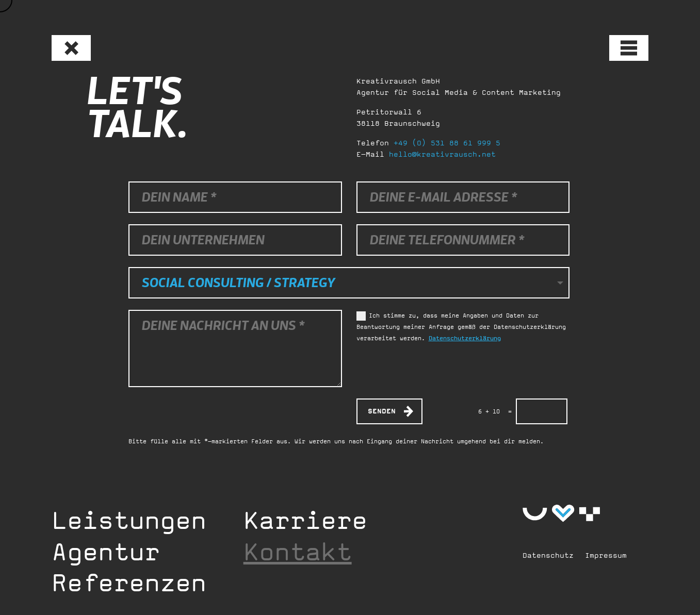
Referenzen (129, 583)
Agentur (106, 552)
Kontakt (298, 552)
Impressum (606, 555)
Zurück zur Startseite (64, 44)
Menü (622, 43)
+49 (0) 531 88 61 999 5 (447, 143)
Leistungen (129, 520)
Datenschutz (548, 555)
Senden (382, 411)
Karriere (305, 520)
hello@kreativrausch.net (442, 154)
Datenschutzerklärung (465, 338)
